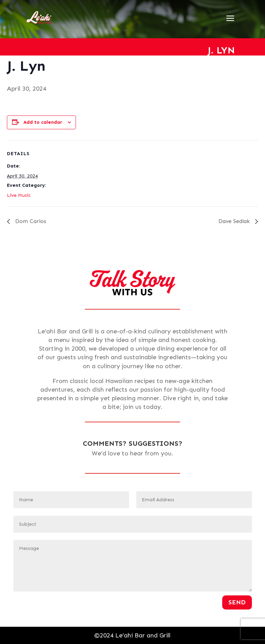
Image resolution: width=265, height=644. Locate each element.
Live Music (19, 195)
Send (237, 602)
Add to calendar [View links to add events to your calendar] (43, 122)
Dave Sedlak (235, 221)
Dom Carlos (30, 221)
